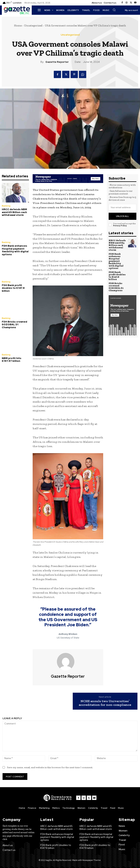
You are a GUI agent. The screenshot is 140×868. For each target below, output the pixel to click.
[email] (122, 207)
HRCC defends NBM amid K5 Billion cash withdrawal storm (14, 212)
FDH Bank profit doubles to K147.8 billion (13, 288)
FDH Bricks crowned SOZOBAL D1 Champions (14, 325)
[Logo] (58, 798)
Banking (6, 206)
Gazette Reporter (57, 62)
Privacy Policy (120, 226)
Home (18, 26)
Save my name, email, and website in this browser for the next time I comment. (50, 767)
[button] (114, 10)
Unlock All (122, 216)
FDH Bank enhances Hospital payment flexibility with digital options (15, 250)
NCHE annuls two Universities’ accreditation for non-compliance (105, 703)
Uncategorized (33, 26)
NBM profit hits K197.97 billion (12, 360)
